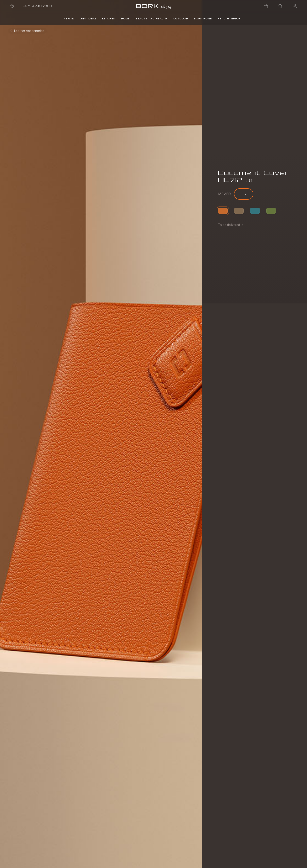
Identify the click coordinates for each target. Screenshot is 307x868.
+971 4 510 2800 (37, 6)
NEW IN (69, 19)
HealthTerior (229, 19)
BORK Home (203, 19)
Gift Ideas (88, 19)
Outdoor (181, 19)
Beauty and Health (151, 19)
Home (126, 19)
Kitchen (109, 19)
